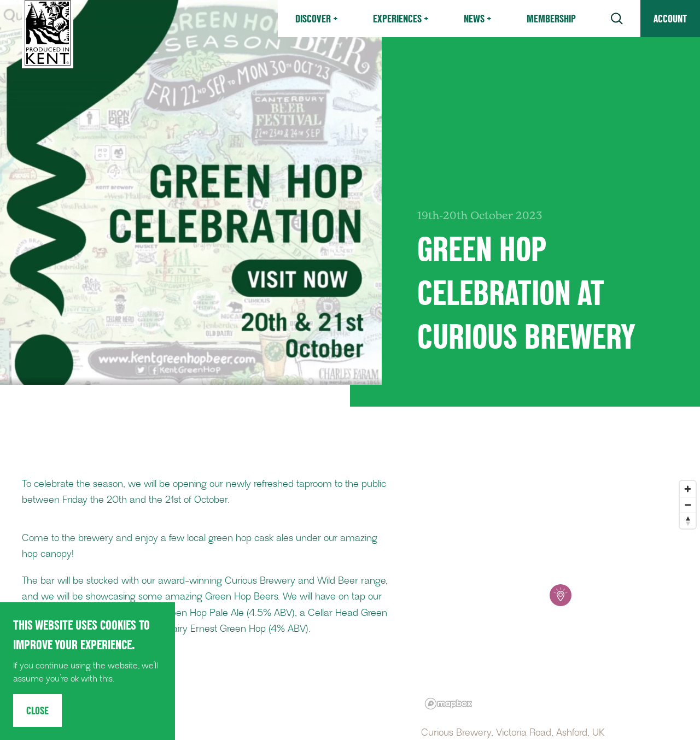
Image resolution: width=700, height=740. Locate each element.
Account (670, 19)
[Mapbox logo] (448, 704)
